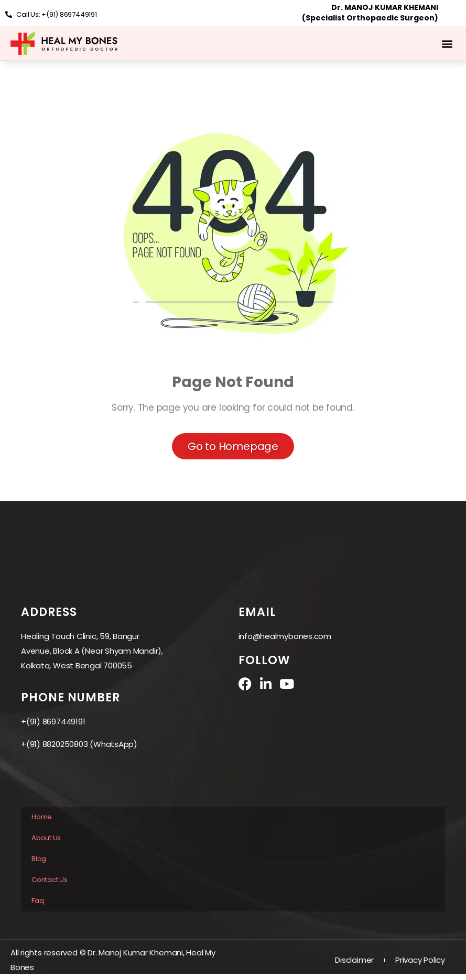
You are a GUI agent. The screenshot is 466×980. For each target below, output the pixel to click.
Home (42, 817)
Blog (39, 859)
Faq (37, 901)
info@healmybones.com (285, 636)
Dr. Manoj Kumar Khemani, (137, 953)
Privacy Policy (420, 960)
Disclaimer (354, 960)
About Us (46, 838)
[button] (447, 43)
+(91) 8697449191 (53, 722)
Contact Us (50, 880)
